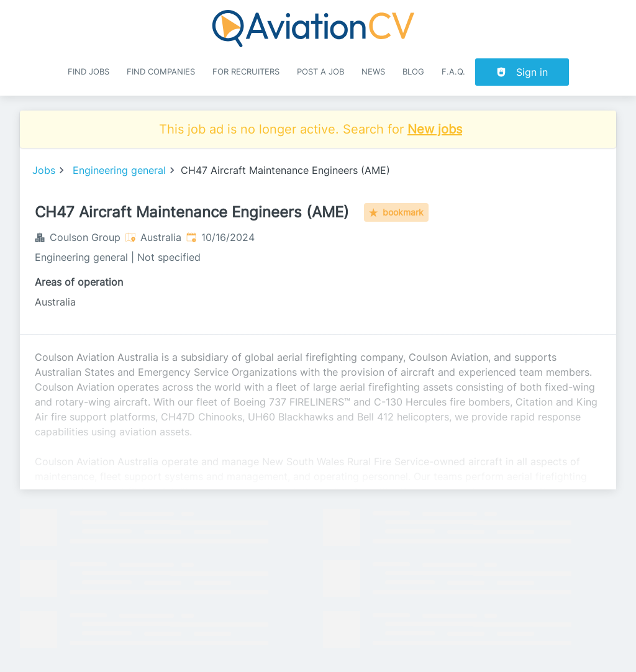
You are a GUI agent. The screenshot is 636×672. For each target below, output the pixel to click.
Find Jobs (89, 72)
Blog (413, 72)
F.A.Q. (453, 72)
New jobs (435, 129)
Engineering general (119, 170)
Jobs (44, 170)
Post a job (320, 72)
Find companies (161, 72)
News (373, 72)
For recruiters (246, 72)
